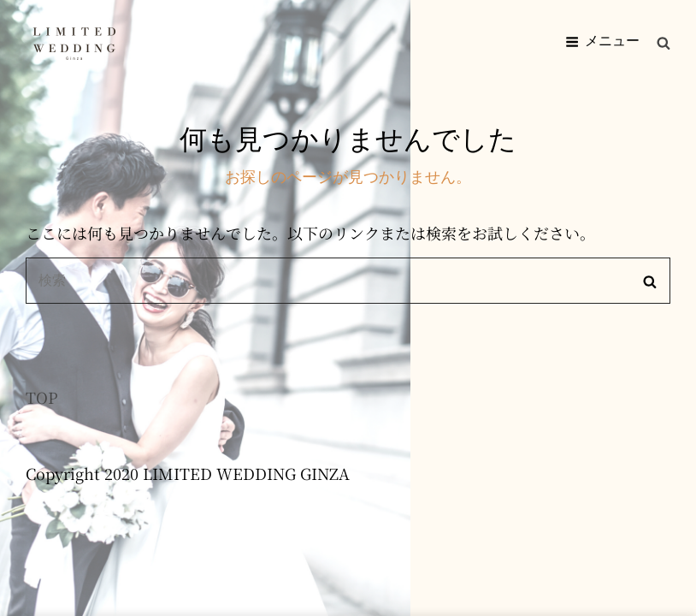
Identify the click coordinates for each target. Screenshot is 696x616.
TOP (42, 397)
